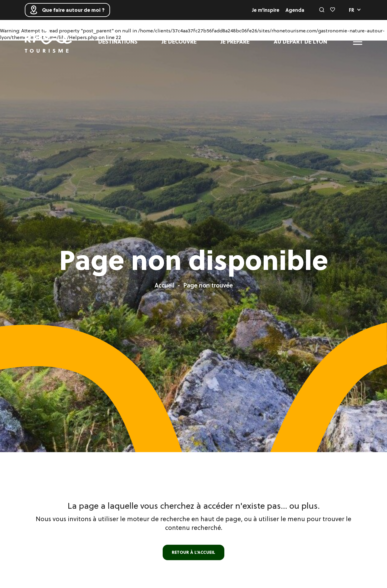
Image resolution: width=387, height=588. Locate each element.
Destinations (118, 42)
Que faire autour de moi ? (67, 10)
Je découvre (179, 42)
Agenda (295, 10)
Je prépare (235, 42)
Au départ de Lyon (300, 42)
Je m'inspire (266, 10)
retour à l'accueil (193, 552)
